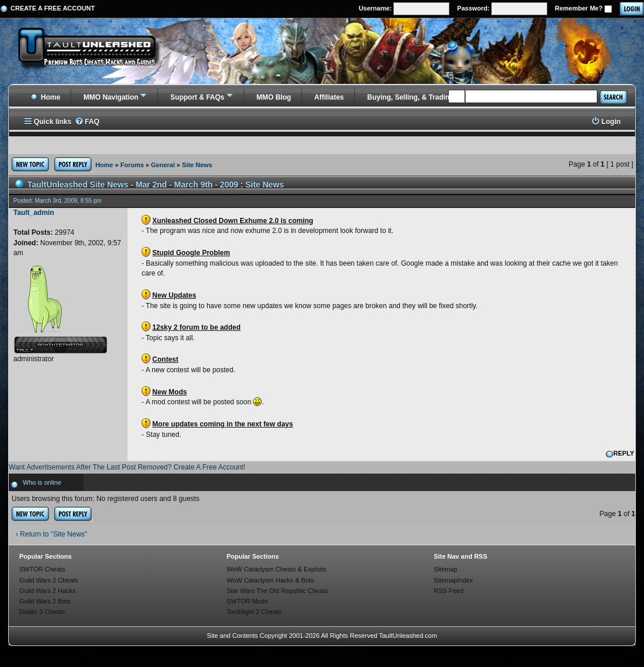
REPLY (620, 454)
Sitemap (445, 569)
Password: (502, 9)
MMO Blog (274, 97)
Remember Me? (583, 9)
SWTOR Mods (247, 601)
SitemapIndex (453, 580)
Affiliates (329, 97)
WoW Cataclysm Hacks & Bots (270, 580)
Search (613, 97)
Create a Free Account (53, 8)
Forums (132, 165)
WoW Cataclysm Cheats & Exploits (277, 569)
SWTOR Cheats (42, 569)
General (163, 165)
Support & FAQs (197, 97)
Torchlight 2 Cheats (254, 612)
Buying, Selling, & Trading (411, 97)
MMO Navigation (111, 97)
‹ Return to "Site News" (52, 534)
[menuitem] (87, 122)
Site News (197, 165)
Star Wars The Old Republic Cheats (277, 591)
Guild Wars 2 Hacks (47, 591)
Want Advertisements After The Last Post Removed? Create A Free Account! (127, 467)
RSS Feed (448, 591)
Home (45, 97)
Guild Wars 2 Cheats (49, 580)
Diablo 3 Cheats (42, 612)
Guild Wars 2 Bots (45, 601)
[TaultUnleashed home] (96, 51)
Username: (404, 9)
